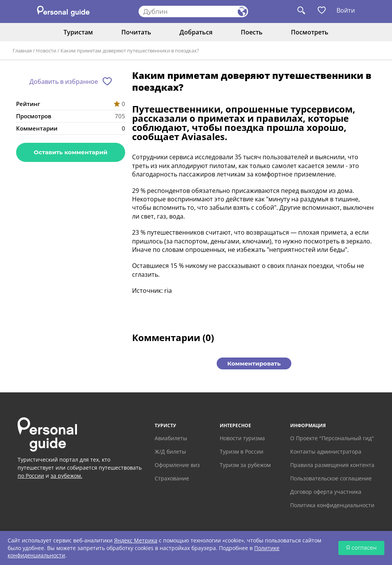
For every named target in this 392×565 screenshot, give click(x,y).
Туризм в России (242, 452)
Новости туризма (242, 438)
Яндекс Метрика (136, 540)
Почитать (136, 32)
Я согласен (361, 548)
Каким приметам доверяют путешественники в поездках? (130, 51)
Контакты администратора (326, 452)
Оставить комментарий (70, 152)
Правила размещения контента (332, 465)
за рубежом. (66, 476)
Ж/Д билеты (170, 452)
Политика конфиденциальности (332, 505)
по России (31, 476)
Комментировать (254, 363)
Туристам (78, 32)
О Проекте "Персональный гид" (332, 438)
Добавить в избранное (64, 82)
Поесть (252, 32)
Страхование (172, 478)
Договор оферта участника (326, 492)
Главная (22, 51)
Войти (346, 10)
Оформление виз (177, 465)
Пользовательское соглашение (331, 478)
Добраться (196, 32)
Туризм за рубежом (245, 465)
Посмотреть (310, 32)
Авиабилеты (171, 438)
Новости (46, 51)
